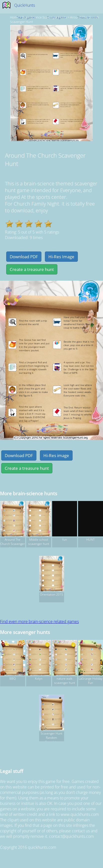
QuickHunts (25, 5)
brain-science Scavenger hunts (44, 17)
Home (14, 17)
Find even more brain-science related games (39, 621)
